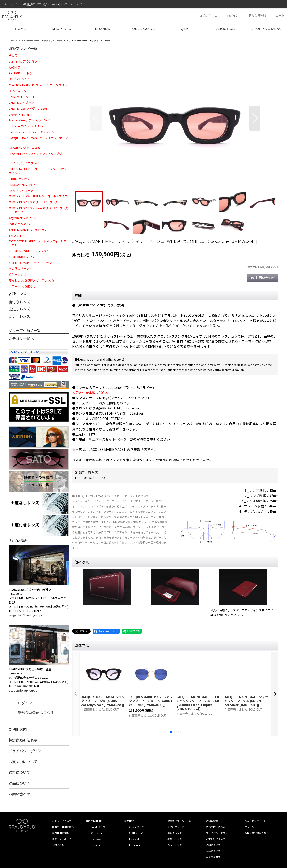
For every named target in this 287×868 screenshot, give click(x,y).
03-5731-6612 (24, 611)
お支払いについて (23, 762)
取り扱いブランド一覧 (179, 821)
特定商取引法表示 (23, 740)
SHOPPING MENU (267, 29)
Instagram (96, 845)
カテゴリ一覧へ (21, 338)
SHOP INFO (62, 29)
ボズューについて (62, 821)
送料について (19, 772)
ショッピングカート (255, 821)
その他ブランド (176, 827)
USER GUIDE (143, 29)
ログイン (233, 15)
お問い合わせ (208, 15)
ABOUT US (225, 29)
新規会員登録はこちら (36, 712)
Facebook (96, 839)
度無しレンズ (19, 309)
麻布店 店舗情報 (61, 833)
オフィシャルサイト (63, 839)
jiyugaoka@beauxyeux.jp (25, 615)
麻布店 (93, 472)
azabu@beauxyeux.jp (23, 690)
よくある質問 (213, 857)
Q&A (184, 29)
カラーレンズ (19, 316)
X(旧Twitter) (98, 833)
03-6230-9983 (24, 686)
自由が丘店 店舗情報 (63, 827)
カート (280, 15)
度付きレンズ (19, 302)
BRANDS (103, 29)
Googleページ (98, 827)
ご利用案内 (18, 729)
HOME (20, 29)
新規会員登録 (257, 15)
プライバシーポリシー (27, 751)
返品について (19, 783)
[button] (96, 118)
